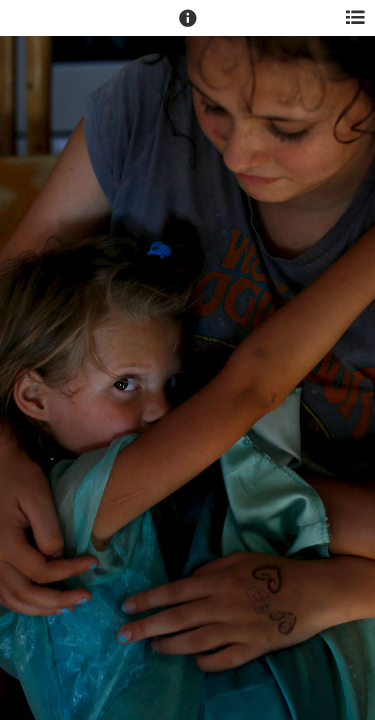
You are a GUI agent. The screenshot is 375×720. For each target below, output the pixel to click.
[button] (188, 27)
